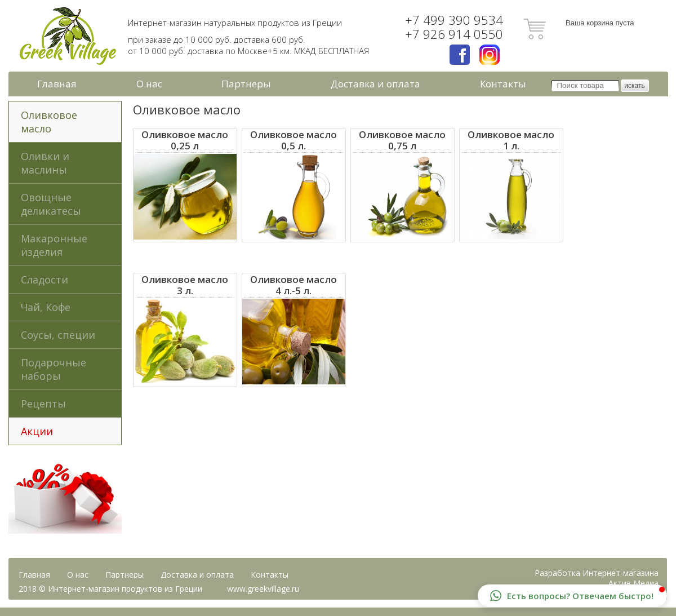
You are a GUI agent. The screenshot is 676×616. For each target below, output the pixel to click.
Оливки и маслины (45, 163)
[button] (572, 596)
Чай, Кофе (46, 307)
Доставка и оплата (375, 84)
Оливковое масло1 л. (511, 140)
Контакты (503, 84)
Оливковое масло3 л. (185, 285)
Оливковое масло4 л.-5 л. (293, 285)
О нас (149, 84)
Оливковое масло (49, 122)
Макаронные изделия (54, 245)
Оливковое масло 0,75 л (402, 140)
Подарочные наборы (54, 369)
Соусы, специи (58, 335)
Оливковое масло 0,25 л (185, 140)
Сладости (45, 280)
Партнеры (246, 84)
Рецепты (43, 404)
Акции (37, 431)
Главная (57, 84)
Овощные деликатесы (51, 204)
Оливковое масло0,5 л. (293, 140)
